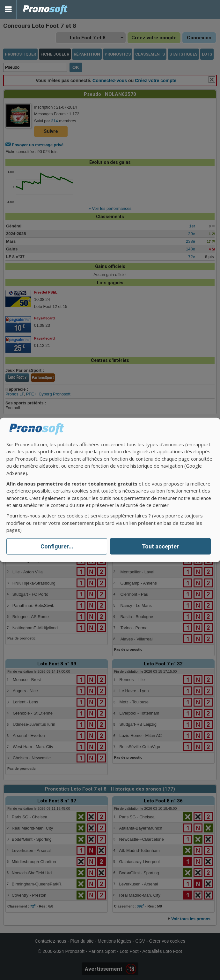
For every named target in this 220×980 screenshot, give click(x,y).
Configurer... (57, 546)
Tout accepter (160, 546)
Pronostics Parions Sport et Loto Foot (45, 9)
